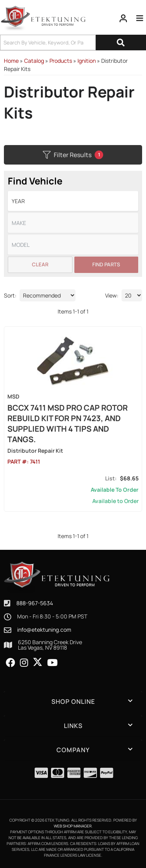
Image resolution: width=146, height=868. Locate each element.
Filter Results (73, 155)
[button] (73, 43)
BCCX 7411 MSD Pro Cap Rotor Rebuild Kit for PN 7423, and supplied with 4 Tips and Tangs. (68, 423)
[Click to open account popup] (123, 18)
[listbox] (73, 201)
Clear (40, 264)
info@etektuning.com (44, 630)
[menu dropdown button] (140, 18)
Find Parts (106, 264)
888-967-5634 (35, 603)
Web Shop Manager (73, 826)
